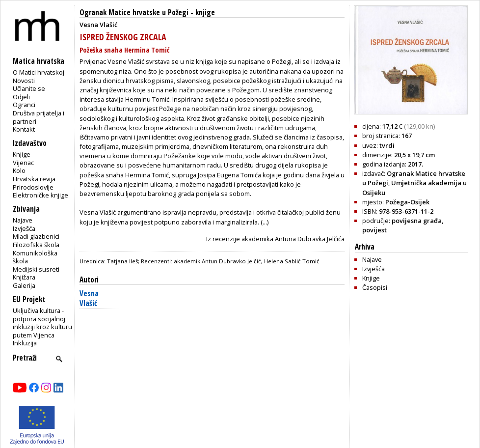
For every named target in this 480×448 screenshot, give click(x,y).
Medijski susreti (36, 269)
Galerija (24, 285)
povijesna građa (417, 221)
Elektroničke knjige (40, 195)
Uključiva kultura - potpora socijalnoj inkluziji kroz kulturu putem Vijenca (42, 323)
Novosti (24, 81)
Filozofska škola (36, 245)
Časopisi (375, 287)
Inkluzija (25, 343)
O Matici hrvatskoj (39, 72)
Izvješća (24, 228)
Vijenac (23, 163)
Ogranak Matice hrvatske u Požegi (134, 13)
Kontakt (24, 129)
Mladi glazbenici (36, 236)
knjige (205, 13)
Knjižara (24, 277)
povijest (374, 230)
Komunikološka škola (35, 257)
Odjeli (21, 97)
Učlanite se (29, 88)
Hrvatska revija (34, 179)
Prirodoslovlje (33, 187)
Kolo (19, 170)
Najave (23, 220)
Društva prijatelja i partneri (39, 117)
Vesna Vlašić (89, 298)
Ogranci (24, 105)
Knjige (22, 154)
